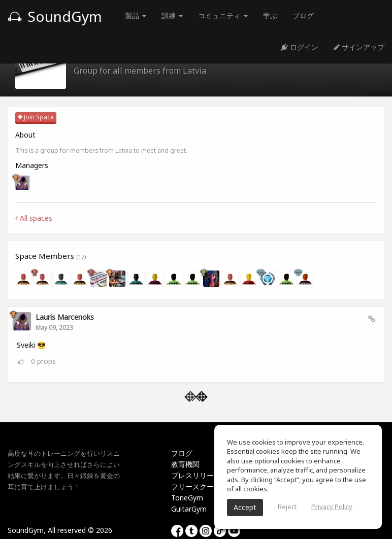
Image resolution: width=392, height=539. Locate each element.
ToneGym (187, 498)
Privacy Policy (332, 507)
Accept (245, 507)
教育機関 (185, 464)
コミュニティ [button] (223, 15)
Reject (287, 507)
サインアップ (359, 47)
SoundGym (55, 16)
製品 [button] (136, 15)
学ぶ (270, 15)
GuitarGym (189, 509)
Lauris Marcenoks (65, 317)
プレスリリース (196, 475)
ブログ (303, 15)
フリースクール (196, 486)
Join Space (36, 117)
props (43, 361)
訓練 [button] (172, 15)
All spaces (34, 218)
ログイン (300, 47)
